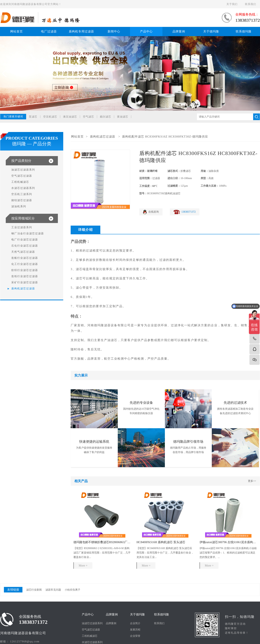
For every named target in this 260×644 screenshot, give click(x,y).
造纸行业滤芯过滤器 (25, 276)
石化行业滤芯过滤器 (25, 246)
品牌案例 (179, 31)
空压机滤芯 (50, 117)
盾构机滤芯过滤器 (23, 289)
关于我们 (232, 4)
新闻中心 (114, 31)
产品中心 (146, 31)
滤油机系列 (19, 206)
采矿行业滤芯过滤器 (25, 282)
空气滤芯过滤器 (22, 176)
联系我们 (251, 4)
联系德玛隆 (244, 31)
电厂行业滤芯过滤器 (25, 240)
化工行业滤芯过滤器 (25, 264)
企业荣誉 (135, 636)
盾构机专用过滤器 (81, 31)
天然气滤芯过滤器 (23, 252)
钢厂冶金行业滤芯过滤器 (28, 233)
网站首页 (17, 31)
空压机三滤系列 (22, 194)
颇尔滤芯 (106, 117)
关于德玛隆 (211, 31)
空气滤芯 (88, 117)
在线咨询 (154, 212)
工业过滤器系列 (22, 227)
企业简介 (135, 623)
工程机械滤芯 (20, 182)
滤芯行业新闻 (34, 590)
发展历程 (135, 630)
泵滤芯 (33, 117)
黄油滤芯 (123, 117)
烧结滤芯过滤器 (22, 200)
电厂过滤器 (49, 31)
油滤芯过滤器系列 (23, 170)
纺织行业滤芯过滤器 (25, 270)
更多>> (252, 481)
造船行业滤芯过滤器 (25, 258)
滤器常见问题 (53, 590)
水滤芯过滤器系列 (23, 188)
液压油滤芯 (70, 117)
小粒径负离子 (73, 590)
